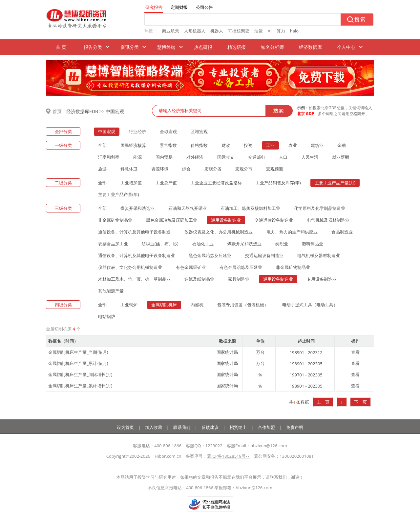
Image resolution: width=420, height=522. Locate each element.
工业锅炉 (129, 305)
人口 (283, 157)
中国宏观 (115, 111)
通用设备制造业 (226, 220)
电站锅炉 (107, 316)
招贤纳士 (238, 427)
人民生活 (310, 157)
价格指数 (199, 145)
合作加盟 (266, 427)
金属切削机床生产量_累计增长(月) (80, 386)
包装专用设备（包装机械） (243, 305)
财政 (226, 145)
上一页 (323, 402)
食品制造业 (342, 232)
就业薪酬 (341, 157)
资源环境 (160, 169)
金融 (342, 145)
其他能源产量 (111, 291)
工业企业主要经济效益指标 (216, 183)
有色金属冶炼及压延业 (241, 267)
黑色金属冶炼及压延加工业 (172, 220)
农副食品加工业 (113, 244)
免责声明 (295, 427)
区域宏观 (199, 131)
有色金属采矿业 (191, 267)
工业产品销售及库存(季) (278, 183)
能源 (137, 157)
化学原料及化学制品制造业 (320, 208)
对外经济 (195, 157)
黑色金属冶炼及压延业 (210, 255)
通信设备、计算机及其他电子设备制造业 (136, 255)
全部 (102, 145)
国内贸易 (164, 157)
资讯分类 (130, 47)
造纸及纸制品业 (199, 279)
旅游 (102, 169)
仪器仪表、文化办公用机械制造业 (130, 267)
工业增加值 (131, 183)
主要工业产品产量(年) (119, 194)
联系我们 (182, 427)
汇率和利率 (109, 157)
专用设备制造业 (322, 279)
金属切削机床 (164, 305)
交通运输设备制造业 (274, 220)
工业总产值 (166, 183)
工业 (270, 145)
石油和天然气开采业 (188, 208)
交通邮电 (257, 157)
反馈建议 (210, 427)
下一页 (360, 402)
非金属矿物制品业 (115, 220)
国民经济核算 (133, 145)
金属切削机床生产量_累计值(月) (78, 363)
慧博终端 (166, 47)
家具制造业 (239, 279)
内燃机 (197, 305)
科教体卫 (129, 169)
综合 (186, 169)
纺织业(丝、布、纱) (160, 244)
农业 (293, 145)
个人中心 (346, 47)
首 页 (61, 47)
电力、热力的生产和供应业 (292, 232)
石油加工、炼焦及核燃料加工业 (250, 208)
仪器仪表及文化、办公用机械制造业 (219, 232)
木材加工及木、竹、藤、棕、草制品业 (134, 279)
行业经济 (137, 131)
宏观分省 (213, 169)
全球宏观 (168, 131)
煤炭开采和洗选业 (137, 208)
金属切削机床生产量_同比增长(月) (80, 374)
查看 (355, 352)
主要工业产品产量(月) (335, 183)
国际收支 (226, 157)
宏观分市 (244, 169)
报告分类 (93, 47)
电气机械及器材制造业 (328, 220)
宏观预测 (275, 169)
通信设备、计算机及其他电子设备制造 (134, 232)
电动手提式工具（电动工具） (310, 305)
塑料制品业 (313, 244)
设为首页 (125, 427)
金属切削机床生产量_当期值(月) (78, 352)
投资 (248, 145)
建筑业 (317, 145)
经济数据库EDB (82, 111)
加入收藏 (154, 427)
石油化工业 (203, 244)
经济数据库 (310, 47)
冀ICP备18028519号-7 (228, 456)
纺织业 (282, 244)
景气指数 (168, 145)
